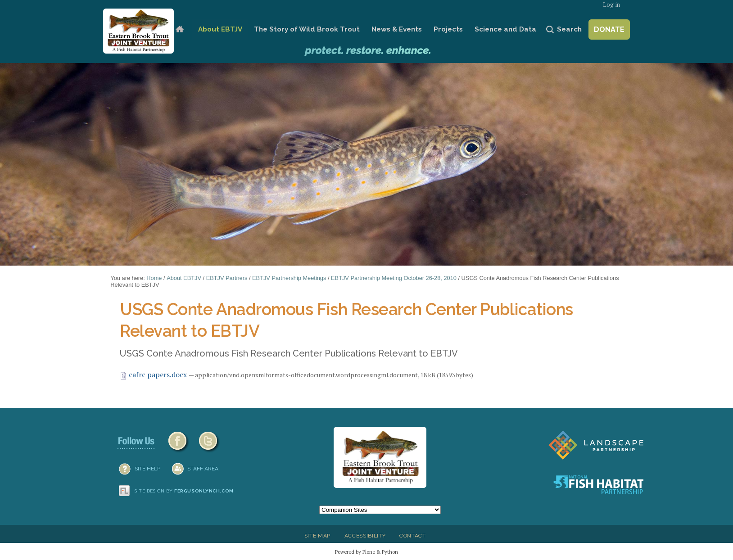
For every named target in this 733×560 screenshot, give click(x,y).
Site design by (184, 491)
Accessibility (365, 536)
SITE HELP (147, 469)
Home (179, 29)
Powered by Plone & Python (366, 552)
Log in (611, 5)
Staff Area (203, 469)
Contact (413, 536)
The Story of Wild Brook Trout (307, 29)
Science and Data (505, 29)
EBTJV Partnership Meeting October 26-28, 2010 (394, 278)
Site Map (317, 536)
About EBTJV (220, 29)
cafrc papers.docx (154, 375)
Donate (609, 29)
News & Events (397, 29)
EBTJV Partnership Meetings (289, 278)
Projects (448, 29)
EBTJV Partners (227, 278)
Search (569, 29)
